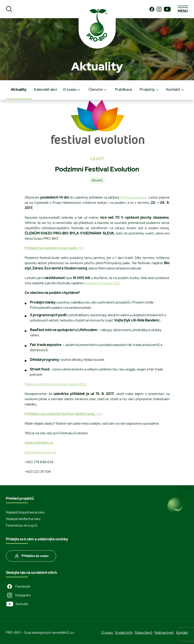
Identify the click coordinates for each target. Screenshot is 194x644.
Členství (96, 89)
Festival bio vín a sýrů (22, 525)
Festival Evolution (134, 197)
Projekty (147, 89)
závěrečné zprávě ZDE (103, 283)
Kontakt (173, 89)
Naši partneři (164, 633)
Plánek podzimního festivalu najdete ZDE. (56, 384)
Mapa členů (144, 633)
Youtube (17, 604)
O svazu (70, 89)
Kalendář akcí (45, 89)
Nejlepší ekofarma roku (23, 519)
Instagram (18, 595)
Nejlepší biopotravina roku (25, 512)
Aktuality (19, 89)
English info (124, 633)
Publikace (124, 89)
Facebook (18, 586)
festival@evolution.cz (40, 452)
